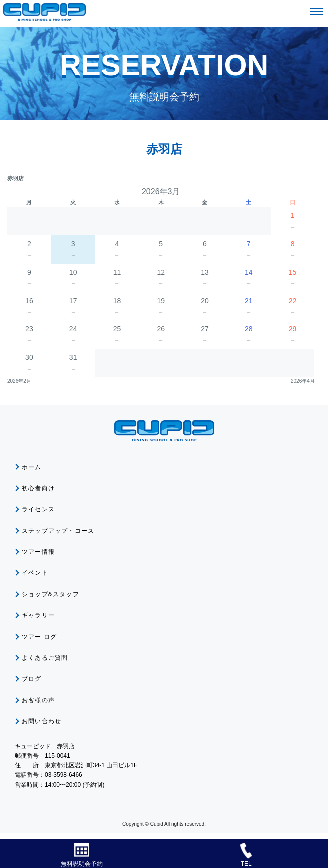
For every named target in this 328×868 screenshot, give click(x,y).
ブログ (32, 679)
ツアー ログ (40, 637)
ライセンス (38, 509)
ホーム (32, 467)
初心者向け (38, 488)
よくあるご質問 (45, 658)
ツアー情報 (38, 552)
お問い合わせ (42, 721)
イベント (35, 573)
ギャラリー (38, 615)
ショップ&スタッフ (51, 594)
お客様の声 (38, 700)
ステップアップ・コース (58, 531)
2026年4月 (303, 381)
